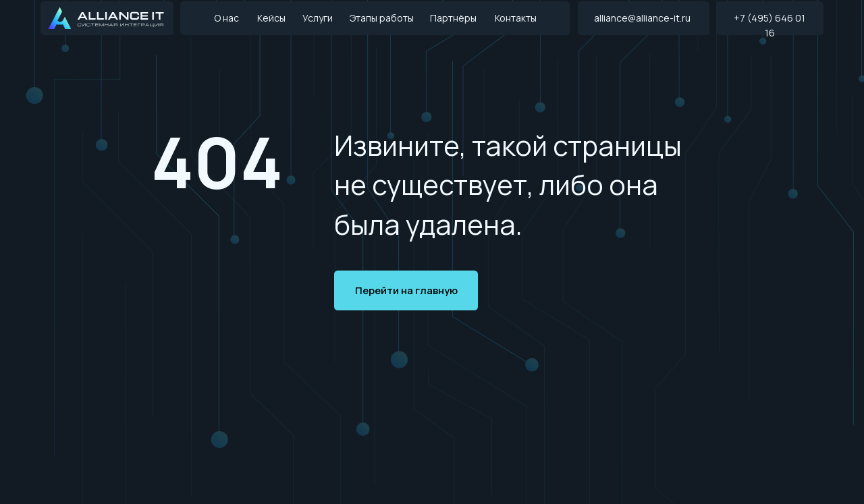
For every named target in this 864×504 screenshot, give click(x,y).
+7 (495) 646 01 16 (769, 25)
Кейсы (271, 18)
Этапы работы (382, 18)
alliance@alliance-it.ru (642, 18)
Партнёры (453, 18)
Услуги (318, 18)
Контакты (516, 18)
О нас (226, 18)
